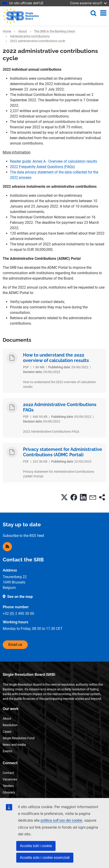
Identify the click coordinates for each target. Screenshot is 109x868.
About (23, 31)
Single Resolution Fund (19, 738)
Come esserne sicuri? (88, 3)
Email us (15, 645)
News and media (14, 745)
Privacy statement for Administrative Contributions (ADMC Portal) (63, 452)
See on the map (20, 597)
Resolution (10, 725)
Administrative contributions (30, 36)
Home (7, 31)
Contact (8, 773)
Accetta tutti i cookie (36, 846)
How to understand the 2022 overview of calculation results (56, 358)
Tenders (8, 786)
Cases (7, 732)
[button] (64, 497)
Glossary (9, 792)
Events (7, 751)
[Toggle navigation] (103, 13)
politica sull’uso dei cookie (61, 820)
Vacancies (10, 779)
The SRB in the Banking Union (55, 31)
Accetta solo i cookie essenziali (45, 858)
